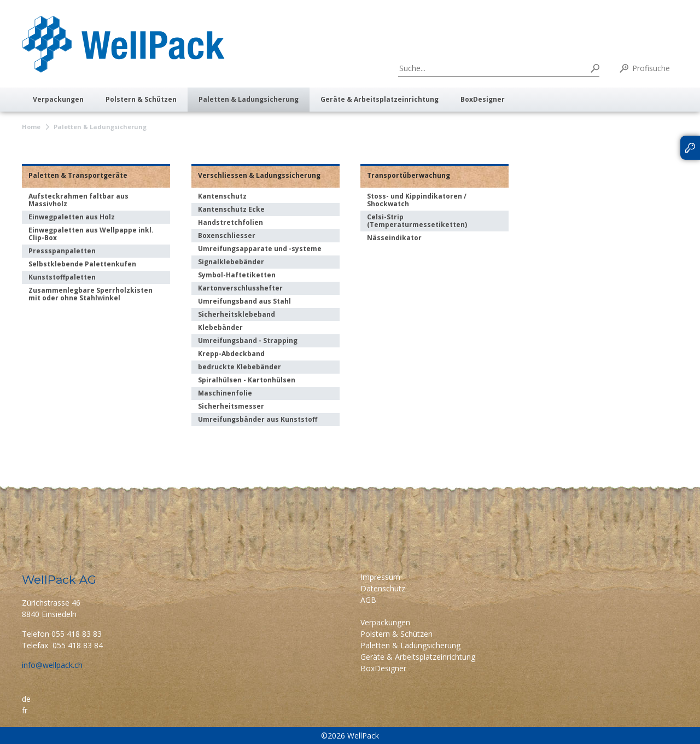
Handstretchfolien (231, 222)
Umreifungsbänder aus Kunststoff (258, 419)
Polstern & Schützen (141, 99)
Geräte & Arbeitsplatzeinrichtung (380, 99)
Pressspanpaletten (62, 251)
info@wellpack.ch (52, 665)
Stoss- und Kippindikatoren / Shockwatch (417, 200)
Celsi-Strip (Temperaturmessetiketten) (417, 221)
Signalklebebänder (231, 262)
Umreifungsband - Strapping (248, 341)
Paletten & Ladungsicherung (249, 99)
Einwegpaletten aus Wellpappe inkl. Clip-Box (91, 234)
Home (31, 127)
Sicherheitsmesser (231, 406)
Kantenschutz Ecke (231, 209)
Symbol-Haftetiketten (237, 275)
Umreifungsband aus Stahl (244, 301)
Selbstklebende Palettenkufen (82, 264)
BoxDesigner (483, 99)
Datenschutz (383, 588)
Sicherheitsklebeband (237, 314)
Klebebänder (220, 327)
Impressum (380, 577)
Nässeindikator (394, 238)
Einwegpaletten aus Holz (72, 217)
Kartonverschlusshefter (240, 288)
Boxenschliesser (227, 236)
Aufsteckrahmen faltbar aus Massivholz (78, 200)
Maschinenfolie (225, 393)
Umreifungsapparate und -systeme (260, 249)
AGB (368, 600)
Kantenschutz (222, 196)
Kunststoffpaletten (62, 277)
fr (25, 710)
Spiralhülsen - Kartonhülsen (247, 380)
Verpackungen (58, 99)
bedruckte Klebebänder (240, 367)
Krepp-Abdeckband (231, 354)
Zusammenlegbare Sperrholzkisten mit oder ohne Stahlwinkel (91, 294)
